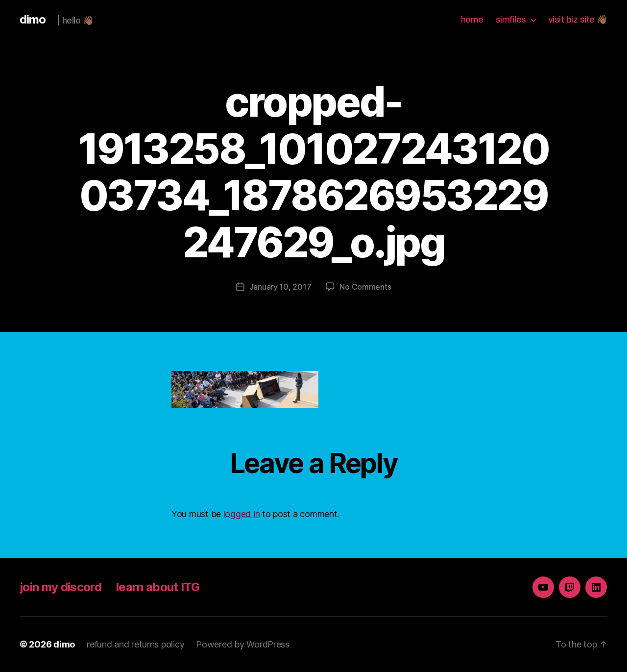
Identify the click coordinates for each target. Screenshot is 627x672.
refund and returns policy (135, 644)
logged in (242, 514)
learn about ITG (158, 587)
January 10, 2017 (280, 287)
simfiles (511, 19)
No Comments (365, 287)
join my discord (60, 587)
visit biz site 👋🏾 (578, 19)
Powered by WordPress (243, 644)
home (472, 19)
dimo (33, 20)
